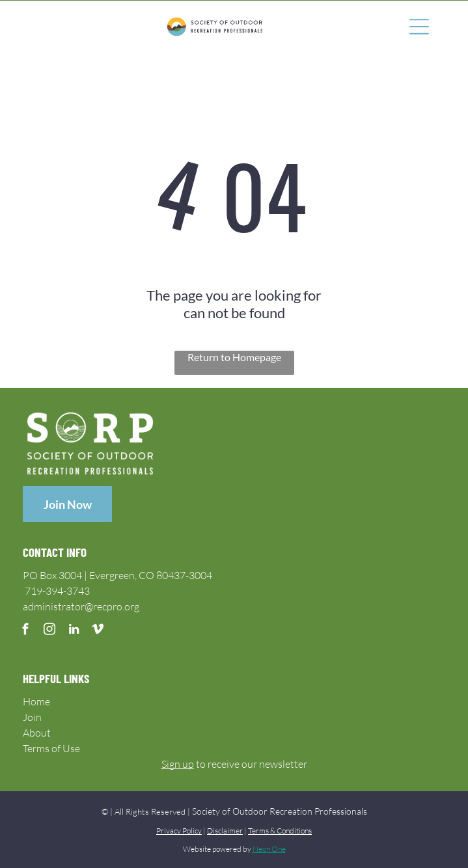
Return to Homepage (234, 357)
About (37, 733)
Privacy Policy (179, 831)
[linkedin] (74, 631)
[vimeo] (98, 631)
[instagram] (50, 631)
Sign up (178, 764)
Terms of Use (51, 748)
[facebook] (26, 631)
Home (36, 701)
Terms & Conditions (280, 831)
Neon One (269, 849)
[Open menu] (419, 27)
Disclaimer (225, 831)
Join (32, 717)
